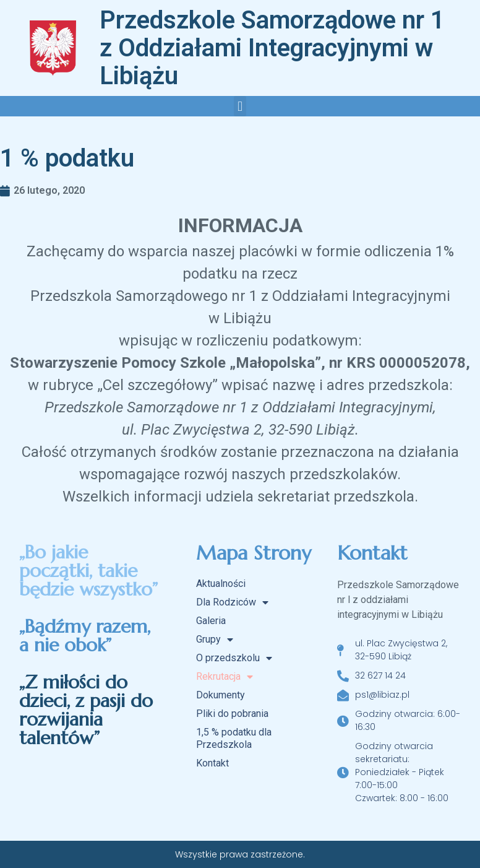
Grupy (215, 640)
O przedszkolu (234, 658)
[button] (240, 106)
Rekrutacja (225, 677)
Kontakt (212, 763)
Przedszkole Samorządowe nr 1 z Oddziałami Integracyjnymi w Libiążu (272, 48)
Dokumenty (221, 695)
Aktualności (221, 584)
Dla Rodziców (232, 602)
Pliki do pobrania (232, 714)
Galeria (211, 621)
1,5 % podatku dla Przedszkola (234, 738)
